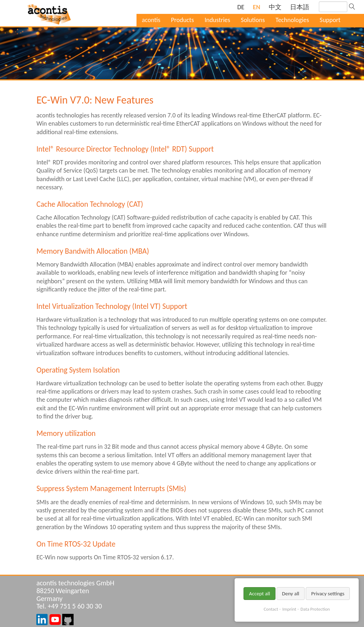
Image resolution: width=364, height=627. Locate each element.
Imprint (289, 609)
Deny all (291, 594)
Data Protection (315, 609)
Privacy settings (328, 594)
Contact (271, 609)
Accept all (259, 594)
